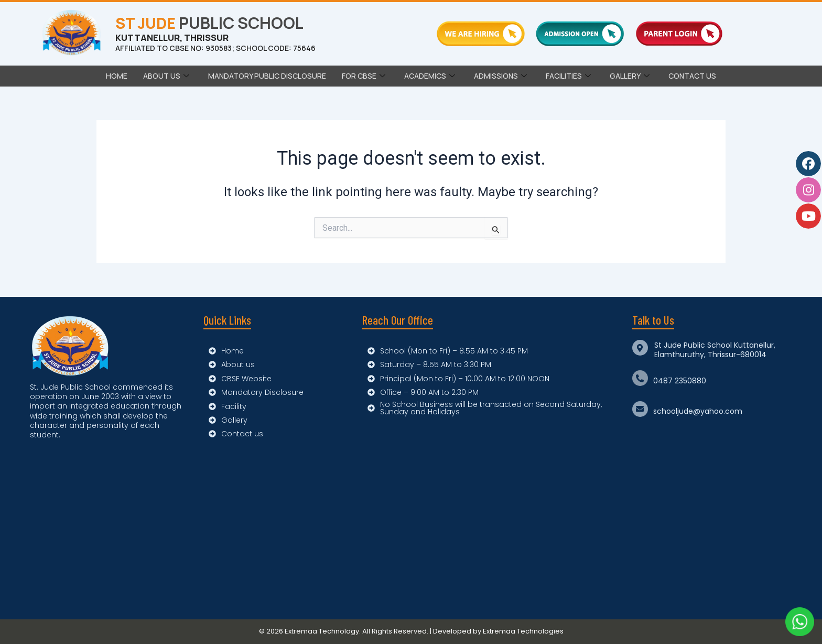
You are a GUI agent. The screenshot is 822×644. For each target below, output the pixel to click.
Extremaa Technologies (523, 631)
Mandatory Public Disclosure (267, 76)
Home (117, 76)
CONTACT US (692, 76)
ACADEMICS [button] (430, 76)
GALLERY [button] (630, 76)
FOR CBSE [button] (364, 76)
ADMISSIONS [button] (500, 76)
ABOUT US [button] (166, 76)
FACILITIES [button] (568, 76)
